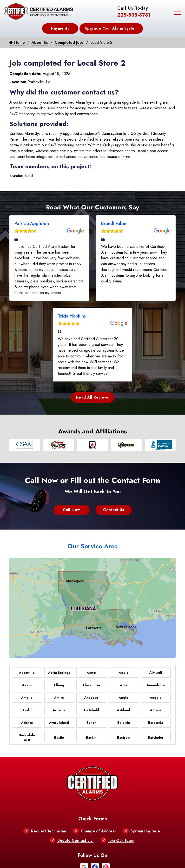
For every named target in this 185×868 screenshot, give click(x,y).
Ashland (124, 710)
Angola (156, 698)
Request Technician (49, 831)
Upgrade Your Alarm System (111, 28)
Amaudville (156, 685)
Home (17, 42)
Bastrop (123, 737)
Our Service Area (93, 546)
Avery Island (59, 723)
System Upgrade (145, 831)
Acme (91, 673)
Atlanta (27, 723)
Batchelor (156, 737)
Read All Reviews (93, 397)
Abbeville (27, 673)
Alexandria (91, 685)
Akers (27, 685)
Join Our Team (121, 840)
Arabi (27, 710)
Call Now (72, 510)
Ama (124, 685)
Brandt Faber (114, 224)
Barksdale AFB (27, 737)
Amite (59, 698)
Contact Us (114, 510)
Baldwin (124, 723)
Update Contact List (76, 840)
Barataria (156, 723)
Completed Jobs (69, 42)
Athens (156, 710)
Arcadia (59, 710)
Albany (59, 685)
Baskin (91, 737)
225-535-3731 (134, 15)
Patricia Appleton (32, 224)
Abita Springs (59, 673)
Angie (124, 698)
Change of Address (98, 831)
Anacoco (91, 698)
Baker (91, 723)
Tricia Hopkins (72, 316)
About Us (40, 42)
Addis (123, 673)
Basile (59, 737)
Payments (60, 28)
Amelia (27, 698)
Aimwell (156, 673)
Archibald (91, 710)
